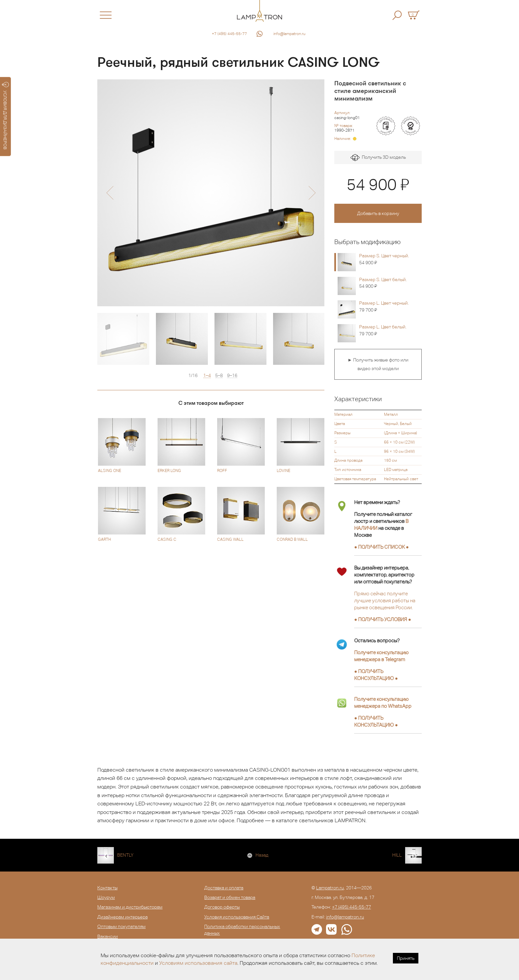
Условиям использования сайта (198, 963)
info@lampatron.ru (289, 34)
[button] (110, 193)
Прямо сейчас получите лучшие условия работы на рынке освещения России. (385, 600)
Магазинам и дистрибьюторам (130, 907)
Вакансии (108, 936)
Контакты (107, 888)
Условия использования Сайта (237, 917)
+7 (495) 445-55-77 (229, 34)
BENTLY (125, 855)
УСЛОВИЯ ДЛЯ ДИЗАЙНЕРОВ (5, 116)
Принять (406, 958)
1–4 (207, 376)
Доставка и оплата (224, 888)
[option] (211, 193)
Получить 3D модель (378, 158)
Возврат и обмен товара (230, 897)
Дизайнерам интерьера (122, 917)
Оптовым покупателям (121, 926)
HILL (397, 855)
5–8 (219, 376)
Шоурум (106, 897)
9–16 (232, 376)
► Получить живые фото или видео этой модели (378, 364)
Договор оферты (222, 907)
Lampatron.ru (330, 888)
